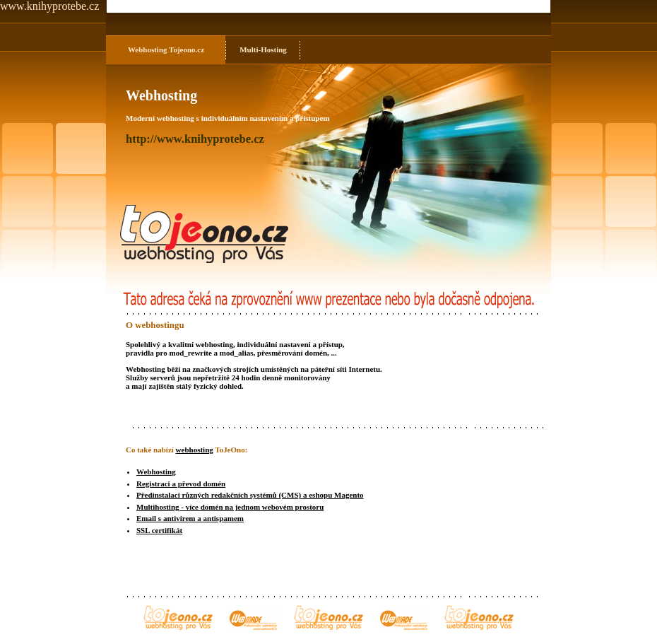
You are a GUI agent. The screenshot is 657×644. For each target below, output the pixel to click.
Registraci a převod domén (181, 484)
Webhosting (148, 49)
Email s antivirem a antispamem (190, 518)
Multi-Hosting (263, 49)
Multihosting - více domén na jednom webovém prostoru (230, 507)
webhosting (195, 450)
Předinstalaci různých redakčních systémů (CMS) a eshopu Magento (250, 495)
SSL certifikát (159, 530)
